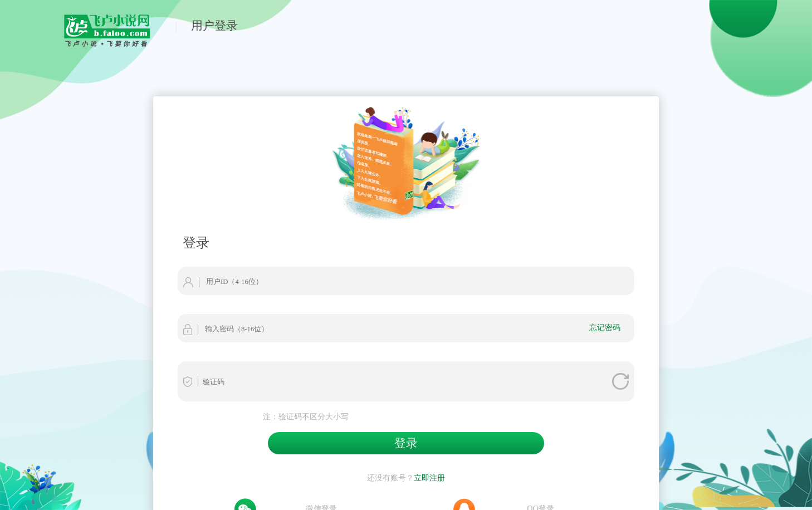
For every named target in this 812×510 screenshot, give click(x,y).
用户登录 (214, 25)
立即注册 (429, 478)
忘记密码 (605, 327)
